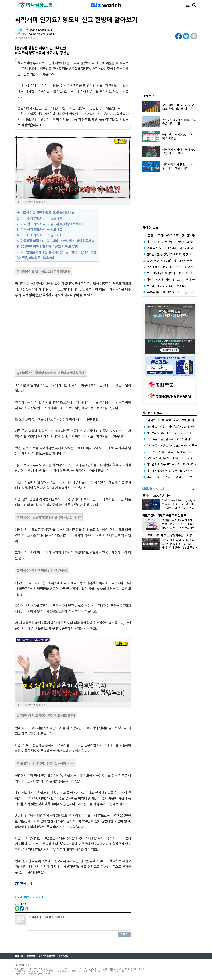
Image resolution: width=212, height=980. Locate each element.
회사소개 (19, 956)
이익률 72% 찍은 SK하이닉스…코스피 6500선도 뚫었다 (178, 464)
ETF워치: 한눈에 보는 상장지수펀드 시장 (167, 535)
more (194, 489)
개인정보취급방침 (47, 956)
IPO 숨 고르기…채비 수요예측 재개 (181, 528)
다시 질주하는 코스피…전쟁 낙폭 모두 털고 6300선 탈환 (178, 477)
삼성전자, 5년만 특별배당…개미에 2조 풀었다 (172, 242)
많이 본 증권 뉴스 (152, 413)
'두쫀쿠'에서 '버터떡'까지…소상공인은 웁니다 (172, 292)
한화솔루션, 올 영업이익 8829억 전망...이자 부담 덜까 (176, 254)
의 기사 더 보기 (29, 897)
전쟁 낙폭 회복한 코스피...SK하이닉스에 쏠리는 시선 (176, 445)
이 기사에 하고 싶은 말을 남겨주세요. (79, 922)
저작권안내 (64, 956)
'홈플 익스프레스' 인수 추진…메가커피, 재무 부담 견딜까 (178, 248)
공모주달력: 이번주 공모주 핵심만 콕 (164, 515)
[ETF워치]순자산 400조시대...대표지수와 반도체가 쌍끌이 (179, 452)
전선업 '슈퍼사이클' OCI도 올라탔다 (167, 286)
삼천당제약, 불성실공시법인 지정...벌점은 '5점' (173, 471)
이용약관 (31, 956)
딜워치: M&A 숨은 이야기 (158, 496)
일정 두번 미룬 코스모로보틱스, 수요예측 (184, 524)
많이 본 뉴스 (150, 227)
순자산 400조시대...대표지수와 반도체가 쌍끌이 (187, 540)
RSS (133, 971)
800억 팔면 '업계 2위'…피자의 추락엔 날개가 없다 (175, 261)
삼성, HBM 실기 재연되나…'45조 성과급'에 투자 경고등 (178, 273)
